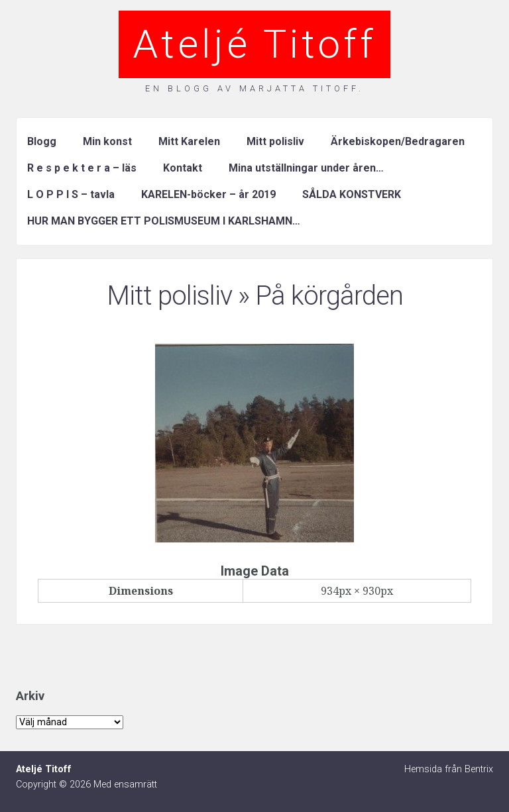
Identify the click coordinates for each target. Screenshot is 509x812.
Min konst (107, 141)
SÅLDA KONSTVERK (352, 194)
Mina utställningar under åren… (306, 168)
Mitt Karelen (189, 141)
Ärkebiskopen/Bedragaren (398, 141)
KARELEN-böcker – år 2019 (208, 194)
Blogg (42, 141)
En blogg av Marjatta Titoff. (254, 88)
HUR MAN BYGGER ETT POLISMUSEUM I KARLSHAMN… (164, 221)
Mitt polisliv (275, 141)
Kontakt (183, 168)
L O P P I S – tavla (71, 194)
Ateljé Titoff (254, 44)
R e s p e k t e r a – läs (82, 168)
